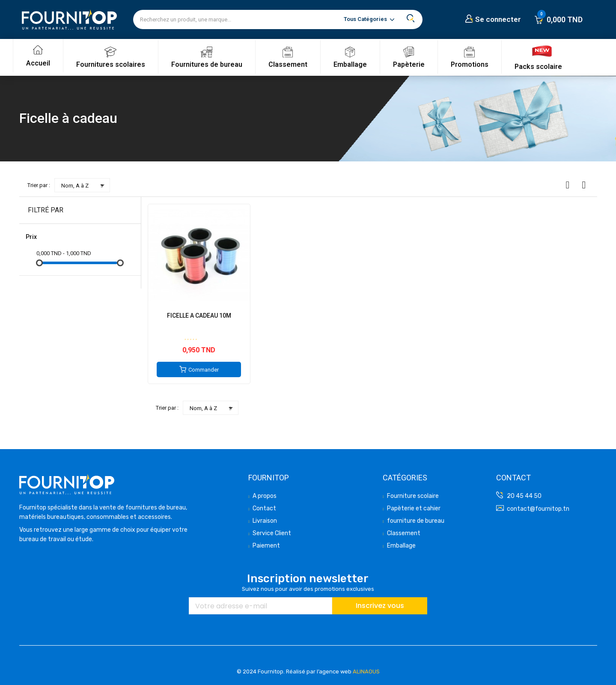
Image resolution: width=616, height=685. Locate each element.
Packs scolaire (538, 67)
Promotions (470, 64)
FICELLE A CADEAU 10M (199, 316)
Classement (288, 64)
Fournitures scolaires (111, 64)
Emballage (350, 64)
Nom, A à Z (84, 185)
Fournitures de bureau (207, 64)
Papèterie (409, 64)
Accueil (38, 63)
